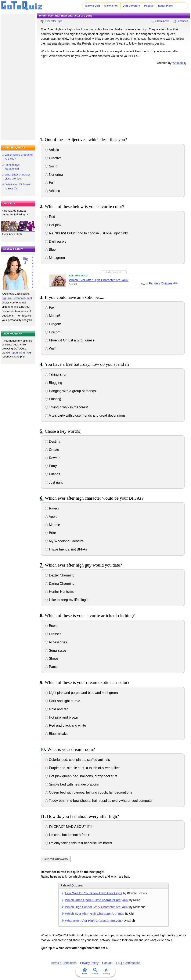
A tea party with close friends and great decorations (85, 415)
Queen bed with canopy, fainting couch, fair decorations (89, 792)
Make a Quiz (93, 6)
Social (52, 166)
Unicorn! (53, 332)
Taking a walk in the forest (66, 407)
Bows (51, 626)
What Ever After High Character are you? (94, 921)
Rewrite (53, 458)
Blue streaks (56, 734)
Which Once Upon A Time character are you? (97, 900)
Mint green (55, 258)
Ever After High (53, 21)
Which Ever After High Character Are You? (99, 280)
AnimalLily (180, 63)
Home (85, 971)
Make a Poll (111, 6)
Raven (52, 508)
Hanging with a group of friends (70, 391)
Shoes (52, 659)
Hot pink (53, 225)
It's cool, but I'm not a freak (67, 835)
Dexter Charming (60, 575)
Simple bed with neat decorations (72, 784)
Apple (51, 517)
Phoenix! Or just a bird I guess (70, 340)
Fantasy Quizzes (160, 284)
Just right (54, 482)
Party (51, 466)
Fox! (50, 308)
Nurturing (54, 175)
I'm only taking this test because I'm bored (78, 843)
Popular (149, 6)
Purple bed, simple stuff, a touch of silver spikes (83, 768)
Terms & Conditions (64, 963)
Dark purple (56, 241)
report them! (18, 353)
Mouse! (53, 316)
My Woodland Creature (64, 541)
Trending (106, 971)
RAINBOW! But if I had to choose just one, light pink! (86, 233)
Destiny (53, 441)
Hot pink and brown (62, 717)
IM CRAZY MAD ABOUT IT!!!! (69, 827)
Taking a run (56, 374)
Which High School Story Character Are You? (97, 907)
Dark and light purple (63, 701)
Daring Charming (60, 584)
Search (96, 971)
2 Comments (162, 21)
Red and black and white (66, 725)
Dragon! (53, 324)
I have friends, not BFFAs (66, 549)
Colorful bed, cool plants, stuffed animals (77, 760)
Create (52, 450)
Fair (50, 183)
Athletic (52, 191)
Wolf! (51, 349)
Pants (51, 667)
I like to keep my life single (67, 600)
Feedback (182, 21)
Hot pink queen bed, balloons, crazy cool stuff (81, 776)
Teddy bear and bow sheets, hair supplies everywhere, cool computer (99, 801)
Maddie (53, 525)
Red (50, 217)
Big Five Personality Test (17, 298)
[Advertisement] (113, 100)
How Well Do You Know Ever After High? (94, 893)
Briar (51, 533)
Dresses (53, 634)
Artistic (52, 150)
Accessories (56, 642)
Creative (53, 158)
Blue (50, 249)
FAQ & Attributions (128, 963)
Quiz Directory (131, 6)
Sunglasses (56, 650)
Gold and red (57, 709)
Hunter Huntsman (60, 592)
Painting (53, 399)
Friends (53, 474)
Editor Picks (165, 6)
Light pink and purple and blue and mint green (81, 693)
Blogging (54, 383)
